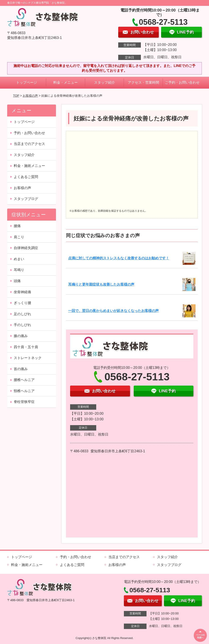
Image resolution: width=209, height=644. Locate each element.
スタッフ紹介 (104, 82)
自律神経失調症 (26, 248)
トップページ (27, 82)
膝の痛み (21, 336)
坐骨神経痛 (22, 292)
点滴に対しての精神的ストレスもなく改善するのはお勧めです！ (119, 258)
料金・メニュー (66, 82)
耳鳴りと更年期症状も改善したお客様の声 (101, 284)
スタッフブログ (26, 199)
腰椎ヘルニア (24, 380)
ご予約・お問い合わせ (182, 82)
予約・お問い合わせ (29, 133)
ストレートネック (28, 358)
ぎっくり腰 (22, 303)
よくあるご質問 (26, 177)
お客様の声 (30, 96)
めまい (19, 259)
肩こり (19, 237)
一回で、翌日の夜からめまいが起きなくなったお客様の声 (113, 311)
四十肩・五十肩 (26, 347)
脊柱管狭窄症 (24, 402)
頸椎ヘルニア (24, 391)
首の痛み (21, 369)
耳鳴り (19, 270)
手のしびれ (22, 325)
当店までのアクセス (29, 144)
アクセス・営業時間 (143, 82)
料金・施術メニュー (29, 166)
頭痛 (17, 281)
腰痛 (17, 226)
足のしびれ (22, 314)
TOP (16, 96)
